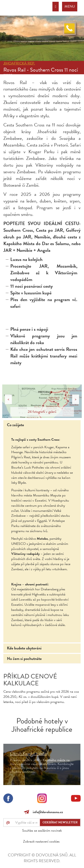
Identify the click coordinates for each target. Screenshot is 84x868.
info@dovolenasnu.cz (47, 812)
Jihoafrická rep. (19, 63)
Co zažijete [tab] (15, 425)
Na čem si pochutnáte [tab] (24, 658)
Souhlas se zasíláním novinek (42, 831)
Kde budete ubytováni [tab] (24, 648)
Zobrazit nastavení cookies (41, 841)
